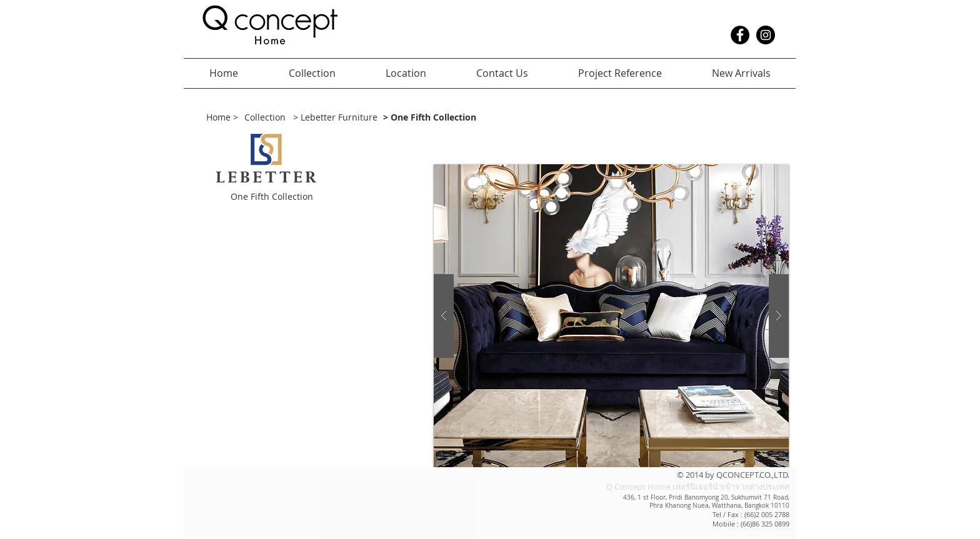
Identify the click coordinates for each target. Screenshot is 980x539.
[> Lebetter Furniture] (337, 118)
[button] (309, 197)
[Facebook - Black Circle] (740, 35)
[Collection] (265, 118)
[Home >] (222, 118)
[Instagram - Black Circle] (766, 35)
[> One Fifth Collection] (465, 118)
